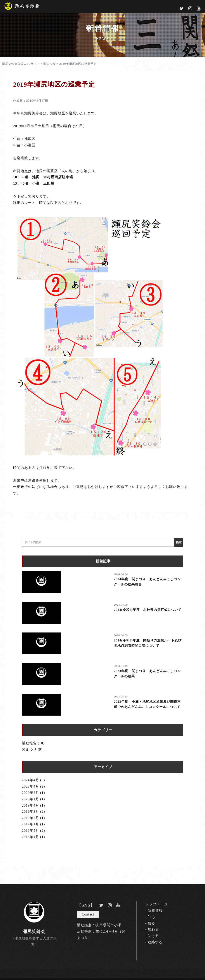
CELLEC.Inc (148, 979)
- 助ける (152, 936)
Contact (88, 914)
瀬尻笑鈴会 (34, 931)
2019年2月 (30, 818)
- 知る (150, 917)
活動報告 (29, 743)
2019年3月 (30, 811)
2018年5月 (30, 831)
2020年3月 (30, 793)
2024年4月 (30, 780)
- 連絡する (154, 942)
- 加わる (152, 929)
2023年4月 (30, 786)
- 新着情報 (154, 911)
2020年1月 (30, 799)
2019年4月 (30, 805)
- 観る (150, 923)
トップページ (156, 904)
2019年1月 (30, 824)
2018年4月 (30, 837)
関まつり (29, 749)
